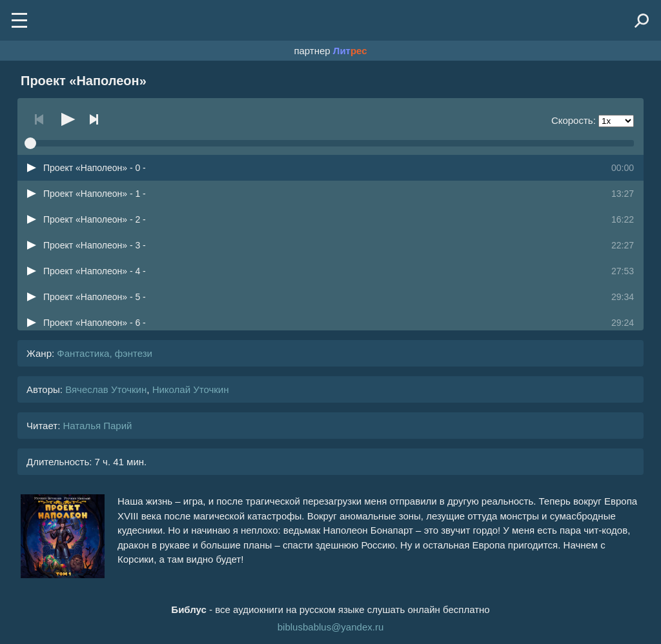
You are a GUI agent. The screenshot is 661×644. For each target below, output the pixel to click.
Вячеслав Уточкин (106, 389)
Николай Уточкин (191, 389)
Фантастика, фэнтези (105, 353)
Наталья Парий (97, 426)
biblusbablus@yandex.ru (331, 627)
